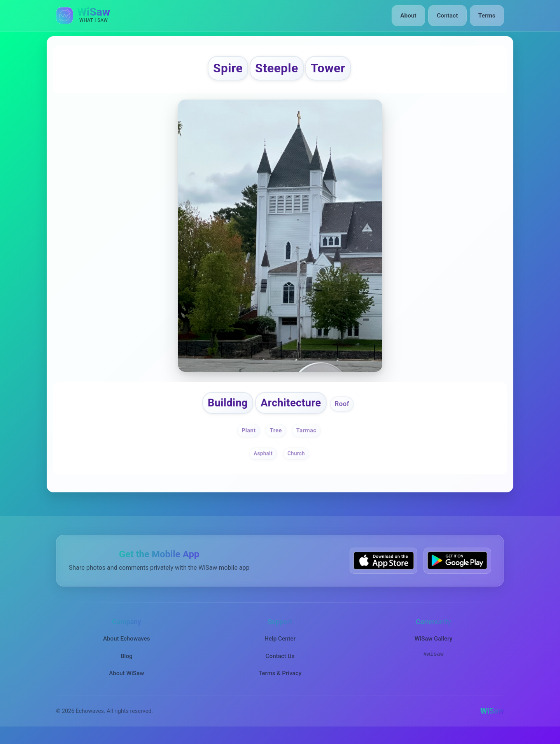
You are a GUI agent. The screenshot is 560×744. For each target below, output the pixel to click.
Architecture (293, 409)
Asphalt (262, 461)
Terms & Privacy (280, 681)
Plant (246, 438)
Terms (487, 16)
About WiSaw (126, 681)
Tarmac (308, 438)
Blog (127, 664)
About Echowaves (127, 647)
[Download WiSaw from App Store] (383, 568)
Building (221, 409)
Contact (449, 16)
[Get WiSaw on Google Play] (457, 568)
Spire (218, 70)
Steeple (276, 70)
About (412, 16)
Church (297, 461)
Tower (338, 70)
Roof (351, 410)
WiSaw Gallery (433, 647)
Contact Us (280, 664)
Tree (275, 438)
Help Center (280, 647)
